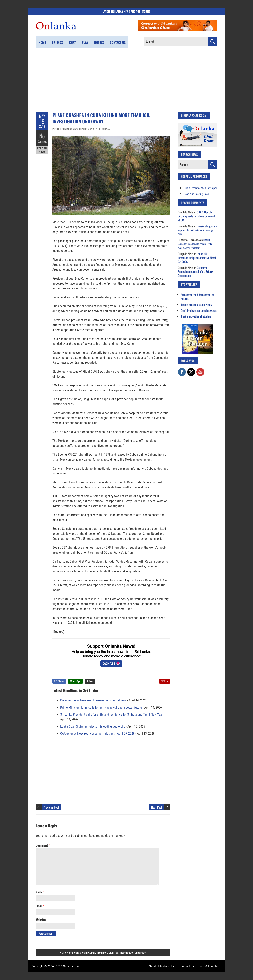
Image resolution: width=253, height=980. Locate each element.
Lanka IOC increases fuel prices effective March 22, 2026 (197, 258)
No (42, 136)
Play (85, 42)
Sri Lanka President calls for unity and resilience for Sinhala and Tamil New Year (112, 715)
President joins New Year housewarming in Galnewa (93, 700)
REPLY (165, 681)
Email (40, 906)
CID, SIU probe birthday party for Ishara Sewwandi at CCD (197, 216)
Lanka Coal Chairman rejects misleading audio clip (93, 727)
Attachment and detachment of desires (197, 297)
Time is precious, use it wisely (196, 305)
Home (42, 42)
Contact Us (187, 966)
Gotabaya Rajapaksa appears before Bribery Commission (196, 271)
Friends (57, 42)
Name (40, 892)
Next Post (157, 807)
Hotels (99, 42)
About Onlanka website (163, 966)
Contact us (118, 42)
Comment (42, 141)
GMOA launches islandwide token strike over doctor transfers (195, 244)
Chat (72, 42)
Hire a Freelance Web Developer (200, 188)
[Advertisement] (126, 80)
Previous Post (51, 807)
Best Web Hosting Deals (197, 194)
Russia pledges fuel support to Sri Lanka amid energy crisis (198, 230)
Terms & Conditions (209, 966)
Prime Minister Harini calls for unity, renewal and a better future (101, 708)
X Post (90, 681)
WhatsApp (75, 681)
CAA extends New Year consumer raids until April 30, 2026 (97, 734)
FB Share (59, 681)
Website (41, 920)
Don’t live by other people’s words (199, 310)
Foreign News (42, 150)
